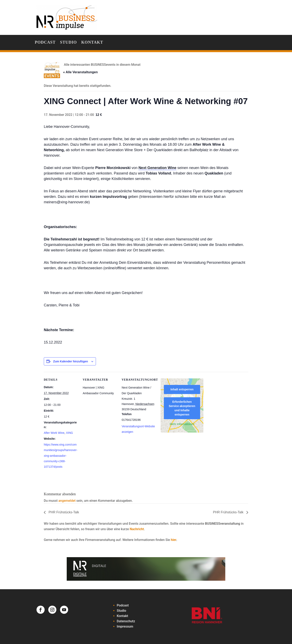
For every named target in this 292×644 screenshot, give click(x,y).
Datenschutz (126, 621)
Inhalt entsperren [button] (182, 389)
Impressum (125, 626)
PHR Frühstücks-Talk (63, 512)
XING (69, 433)
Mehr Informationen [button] (182, 424)
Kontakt (92, 43)
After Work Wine (54, 433)
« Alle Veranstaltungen (80, 72)
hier (173, 540)
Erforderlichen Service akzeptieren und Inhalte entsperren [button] (182, 408)
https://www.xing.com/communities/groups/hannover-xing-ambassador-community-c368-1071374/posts (61, 456)
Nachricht (137, 529)
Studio (68, 43)
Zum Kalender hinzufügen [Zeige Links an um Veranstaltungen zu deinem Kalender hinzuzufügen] (71, 361)
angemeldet (67, 501)
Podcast (45, 43)
